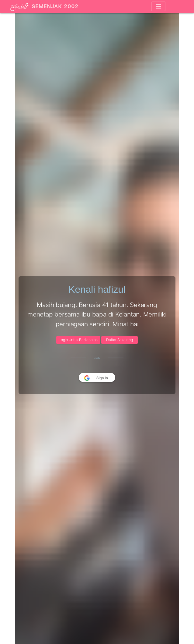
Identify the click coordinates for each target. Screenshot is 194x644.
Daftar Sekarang (120, 340)
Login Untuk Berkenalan (78, 340)
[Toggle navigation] (158, 6)
